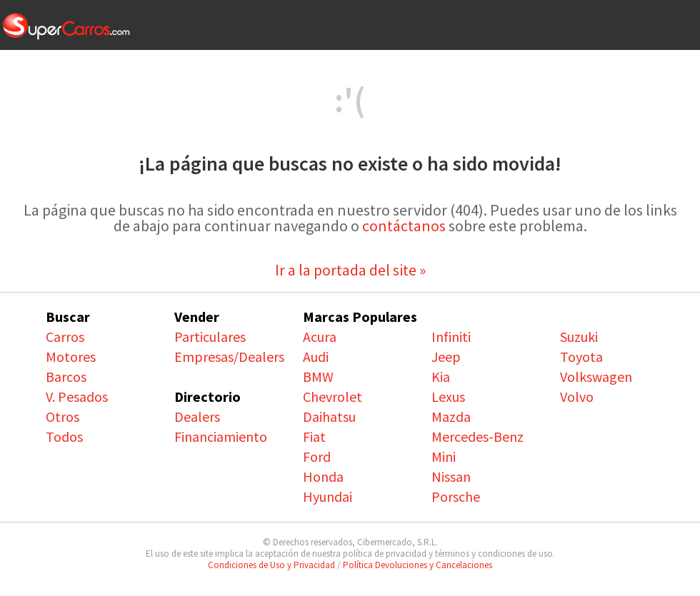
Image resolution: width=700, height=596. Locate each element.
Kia (441, 377)
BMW (318, 377)
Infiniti (451, 337)
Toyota (581, 357)
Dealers (197, 416)
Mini (444, 456)
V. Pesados (77, 397)
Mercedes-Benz (477, 436)
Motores (71, 357)
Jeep (446, 357)
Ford (317, 456)
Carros (65, 337)
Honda (323, 476)
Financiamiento (221, 436)
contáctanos (404, 226)
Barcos (66, 377)
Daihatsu (329, 416)
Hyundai (327, 496)
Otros (62, 416)
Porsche (456, 496)
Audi (316, 357)
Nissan (451, 476)
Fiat (314, 436)
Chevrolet (332, 397)
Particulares (210, 337)
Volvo (577, 397)
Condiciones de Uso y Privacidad (271, 565)
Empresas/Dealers (229, 357)
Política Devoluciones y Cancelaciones (417, 565)
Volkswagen (596, 377)
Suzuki (579, 337)
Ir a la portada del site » (350, 270)
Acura (320, 337)
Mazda (451, 416)
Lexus (448, 397)
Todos (64, 436)
